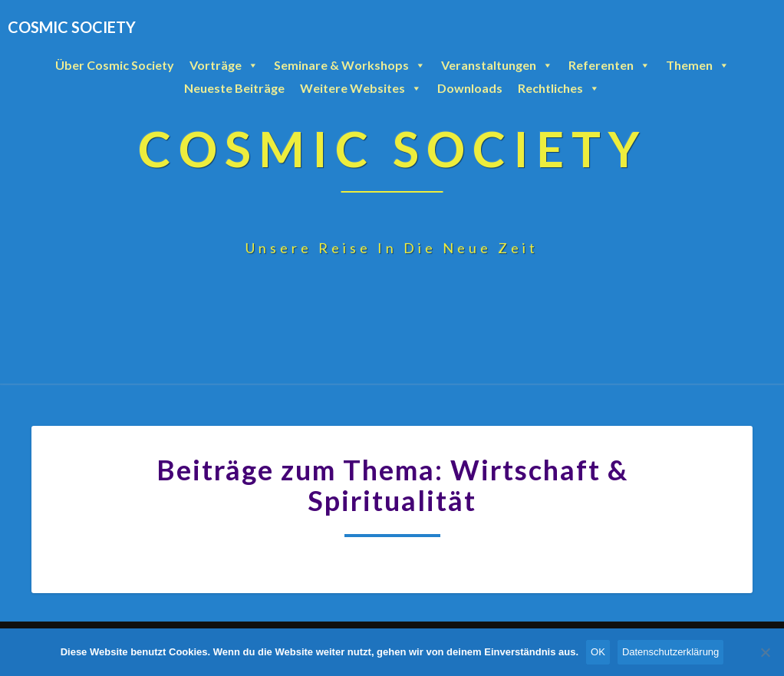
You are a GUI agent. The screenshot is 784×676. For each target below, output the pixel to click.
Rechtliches (559, 88)
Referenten (609, 65)
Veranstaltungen (497, 65)
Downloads (470, 88)
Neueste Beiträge (234, 88)
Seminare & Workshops (350, 65)
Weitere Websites (361, 88)
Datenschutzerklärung (670, 652)
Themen (698, 65)
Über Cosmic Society (115, 65)
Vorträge (224, 65)
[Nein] (765, 652)
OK (598, 652)
